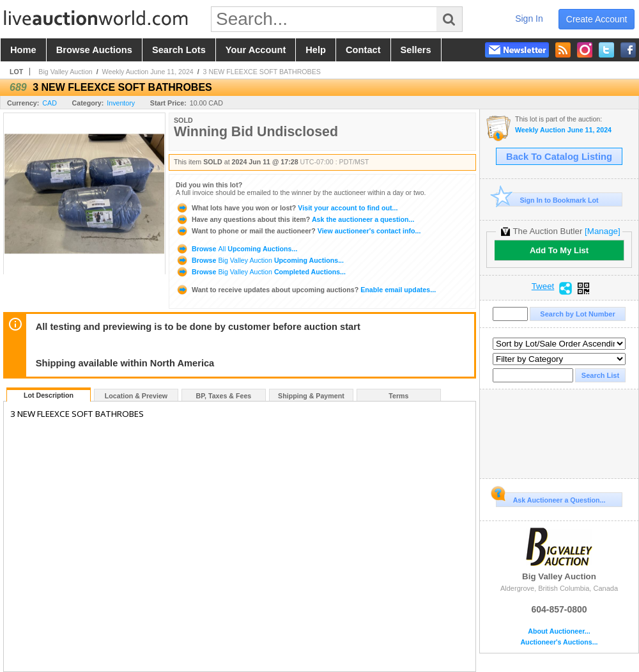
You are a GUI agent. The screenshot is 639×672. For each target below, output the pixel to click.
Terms (398, 396)
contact (363, 50)
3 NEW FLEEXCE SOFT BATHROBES (262, 72)
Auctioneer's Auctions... (559, 642)
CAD (50, 103)
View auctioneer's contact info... (298, 231)
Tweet (543, 286)
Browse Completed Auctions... (261, 272)
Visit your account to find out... (287, 208)
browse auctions (94, 50)
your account (256, 50)
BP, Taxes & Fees (224, 396)
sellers (416, 50)
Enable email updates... (306, 290)
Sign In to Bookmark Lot (547, 200)
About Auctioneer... (559, 631)
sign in (529, 19)
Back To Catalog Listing (559, 157)
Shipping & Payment (311, 396)
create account (597, 19)
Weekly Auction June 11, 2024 (148, 72)
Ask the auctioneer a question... (295, 219)
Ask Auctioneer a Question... (550, 498)
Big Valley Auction (65, 72)
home (23, 50)
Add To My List (559, 250)
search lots (179, 50)
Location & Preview (136, 396)
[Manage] (602, 231)
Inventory (121, 103)
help (316, 50)
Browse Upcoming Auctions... (236, 249)
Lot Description (49, 395)
